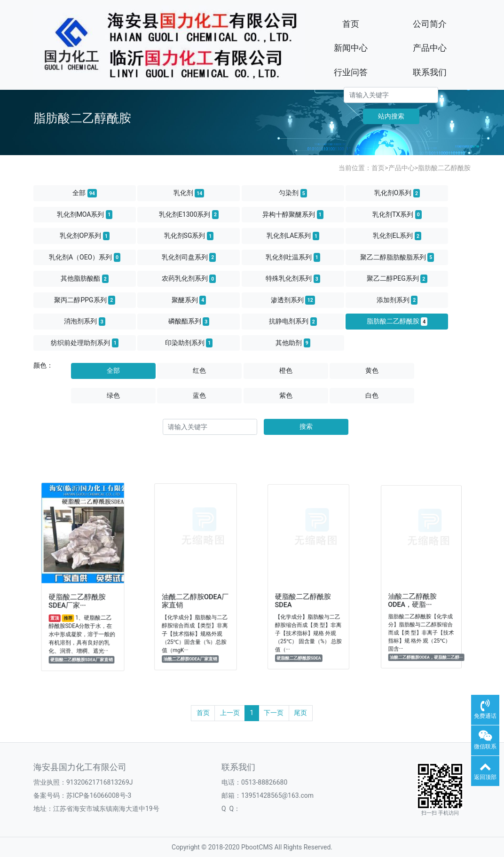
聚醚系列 (189, 300)
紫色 (286, 395)
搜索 (306, 426)
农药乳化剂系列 (189, 279)
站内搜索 (391, 116)
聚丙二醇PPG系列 (84, 300)
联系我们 (430, 72)
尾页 (300, 713)
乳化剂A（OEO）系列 (85, 257)
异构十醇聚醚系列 (293, 214)
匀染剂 (293, 193)
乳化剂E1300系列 (189, 214)
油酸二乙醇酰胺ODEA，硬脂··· (415, 594)
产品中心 (430, 48)
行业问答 (351, 72)
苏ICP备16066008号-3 (99, 795)
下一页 (274, 713)
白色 (372, 395)
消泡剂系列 (85, 322)
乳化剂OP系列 (85, 236)
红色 (199, 370)
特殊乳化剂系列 (293, 279)
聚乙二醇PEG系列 (397, 279)
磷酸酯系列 (189, 322)
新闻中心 (351, 48)
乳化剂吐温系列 (293, 257)
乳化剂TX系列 (397, 214)
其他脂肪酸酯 (85, 279)
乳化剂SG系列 (189, 236)
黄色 (372, 370)
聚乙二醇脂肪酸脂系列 (397, 257)
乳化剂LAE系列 (293, 236)
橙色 (286, 370)
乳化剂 (189, 193)
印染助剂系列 (189, 343)
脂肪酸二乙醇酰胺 (444, 168)
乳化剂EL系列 (397, 236)
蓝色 (199, 395)
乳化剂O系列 (397, 193)
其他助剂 (293, 343)
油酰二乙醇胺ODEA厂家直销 (195, 595)
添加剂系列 (397, 300)
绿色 (113, 395)
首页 (351, 24)
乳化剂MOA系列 (85, 214)
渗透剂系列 (293, 300)
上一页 (230, 713)
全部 (85, 193)
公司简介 (430, 24)
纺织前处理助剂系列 (85, 343)
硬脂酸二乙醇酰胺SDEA (304, 594)
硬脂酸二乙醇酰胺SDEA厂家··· (78, 595)
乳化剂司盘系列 (189, 257)
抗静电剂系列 (293, 322)
